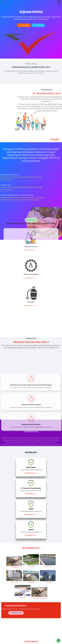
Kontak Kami (24, 25)
